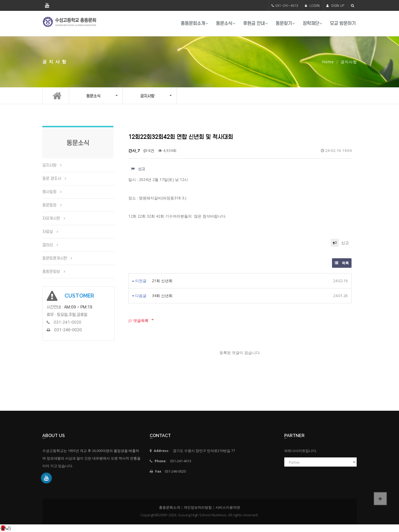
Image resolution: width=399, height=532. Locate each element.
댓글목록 (138, 321)
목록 (342, 263)
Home (328, 62)
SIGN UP (335, 5)
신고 (138, 169)
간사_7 (134, 150)
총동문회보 (51, 272)
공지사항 (49, 165)
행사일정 (49, 192)
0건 (149, 150)
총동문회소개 (193, 23)
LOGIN (312, 5)
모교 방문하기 (343, 23)
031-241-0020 (68, 322)
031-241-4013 (287, 5)
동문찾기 (284, 23)
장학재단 (311, 23)
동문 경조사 (52, 179)
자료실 (48, 232)
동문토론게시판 (55, 258)
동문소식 (224, 23)
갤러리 (48, 245)
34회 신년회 (162, 296)
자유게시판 (51, 218)
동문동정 (49, 205)
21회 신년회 (162, 281)
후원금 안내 (254, 23)
